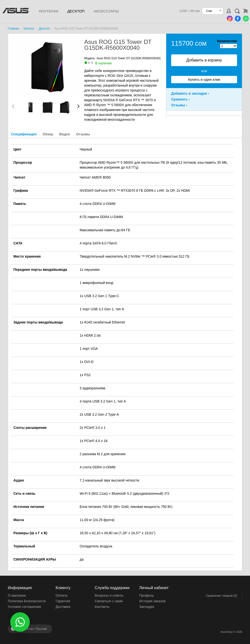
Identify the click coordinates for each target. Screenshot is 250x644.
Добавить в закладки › (190, 93)
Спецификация (24, 134)
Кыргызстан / (32, 629)
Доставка (63, 607)
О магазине (17, 595)
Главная (13, 29)
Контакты (102, 607)
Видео (65, 134)
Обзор (48, 134)
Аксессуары (106, 11)
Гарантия (63, 601)
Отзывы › (179, 105)
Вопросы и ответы (109, 595)
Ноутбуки (48, 11)
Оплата (62, 595)
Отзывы (83, 134)
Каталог (29, 29)
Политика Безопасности (27, 601)
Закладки (147, 607)
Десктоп (76, 11)
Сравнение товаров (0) (221, 596)
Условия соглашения (24, 607)
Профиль (146, 595)
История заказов (152, 601)
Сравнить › (180, 99)
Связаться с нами (109, 601)
